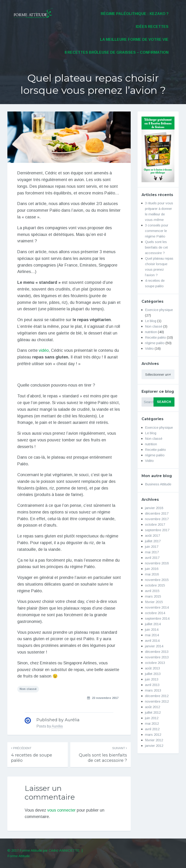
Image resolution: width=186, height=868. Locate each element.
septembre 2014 (157, 618)
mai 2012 (152, 723)
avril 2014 (152, 641)
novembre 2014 (157, 607)
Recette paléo (155, 337)
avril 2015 (152, 591)
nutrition (151, 332)
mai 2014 (152, 635)
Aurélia (57, 726)
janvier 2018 (154, 508)
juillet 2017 (153, 541)
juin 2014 (152, 629)
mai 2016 (152, 574)
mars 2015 (153, 596)
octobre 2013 (155, 663)
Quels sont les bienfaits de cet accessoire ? (156, 247)
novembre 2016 (157, 563)
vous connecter (61, 810)
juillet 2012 (153, 712)
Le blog (151, 321)
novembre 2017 (157, 519)
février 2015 (154, 602)
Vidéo (149, 348)
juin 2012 (152, 718)
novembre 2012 (157, 701)
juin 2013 (152, 679)
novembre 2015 (157, 580)
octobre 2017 (155, 524)
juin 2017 (152, 547)
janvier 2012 (154, 746)
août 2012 (152, 707)
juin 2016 (152, 569)
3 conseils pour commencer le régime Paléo (157, 231)
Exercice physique (159, 310)
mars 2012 (153, 735)
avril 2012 (152, 729)
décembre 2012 (157, 696)
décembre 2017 (157, 513)
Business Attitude (158, 484)
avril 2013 (152, 685)
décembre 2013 (157, 652)
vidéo (44, 350)
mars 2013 (153, 690)
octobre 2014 (155, 613)
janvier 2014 (154, 646)
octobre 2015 (155, 585)
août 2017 (152, 535)
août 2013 (152, 668)
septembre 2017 (157, 530)
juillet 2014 (153, 624)
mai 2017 (152, 552)
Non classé (28, 689)
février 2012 (154, 740)
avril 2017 (152, 558)
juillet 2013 (153, 674)
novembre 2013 (157, 657)
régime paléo (155, 343)
